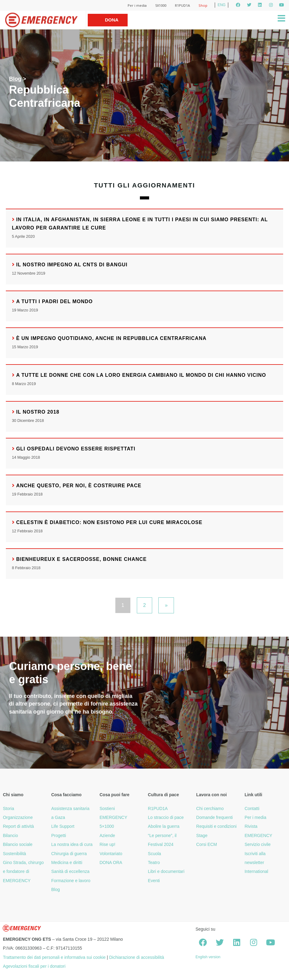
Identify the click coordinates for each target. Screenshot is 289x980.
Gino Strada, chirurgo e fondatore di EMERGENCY (23, 872)
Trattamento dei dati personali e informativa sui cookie (54, 957)
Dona (112, 20)
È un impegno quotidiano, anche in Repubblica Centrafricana (111, 338)
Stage (202, 835)
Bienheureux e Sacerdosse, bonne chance (82, 559)
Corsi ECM (207, 844)
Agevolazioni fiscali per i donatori (34, 966)
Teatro (154, 862)
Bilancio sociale (18, 844)
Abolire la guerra (164, 826)
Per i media (137, 5)
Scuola (154, 854)
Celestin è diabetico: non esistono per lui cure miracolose (109, 522)
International (256, 871)
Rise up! (108, 844)
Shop (203, 5)
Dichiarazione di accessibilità (137, 957)
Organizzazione (18, 817)
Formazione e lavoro (71, 881)
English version (208, 957)
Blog (15, 79)
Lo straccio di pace (166, 817)
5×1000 (107, 826)
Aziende (108, 835)
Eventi (154, 881)
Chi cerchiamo (210, 808)
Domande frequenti (215, 817)
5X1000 (161, 5)
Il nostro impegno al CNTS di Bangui (72, 265)
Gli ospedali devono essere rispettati (76, 449)
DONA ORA (111, 862)
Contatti (252, 808)
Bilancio (10, 835)
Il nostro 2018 (38, 412)
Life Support (63, 826)
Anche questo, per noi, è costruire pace (79, 486)
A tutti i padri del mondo (55, 301)
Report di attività (18, 826)
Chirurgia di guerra (69, 854)
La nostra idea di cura (72, 844)
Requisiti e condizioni (217, 826)
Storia (8, 808)
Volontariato (111, 854)
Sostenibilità (14, 854)
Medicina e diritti (67, 862)
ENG (222, 5)
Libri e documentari (166, 871)
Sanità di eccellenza (70, 871)
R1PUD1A (182, 5)
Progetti (59, 835)
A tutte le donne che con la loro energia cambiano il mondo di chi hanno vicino (141, 375)
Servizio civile (258, 844)
